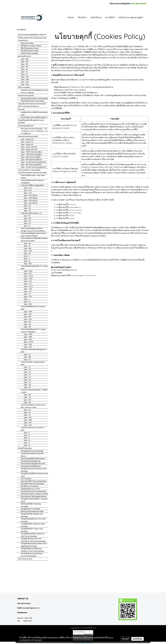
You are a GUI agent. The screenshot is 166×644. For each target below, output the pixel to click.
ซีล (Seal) (21, 109)
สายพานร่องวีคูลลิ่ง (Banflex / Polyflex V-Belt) (34, 391)
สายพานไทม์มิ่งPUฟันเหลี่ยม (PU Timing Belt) (34, 267)
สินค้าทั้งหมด (96, 17)
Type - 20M (28, 312)
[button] (147, 17)
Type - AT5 (28, 281)
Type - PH (27, 221)
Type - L (27, 259)
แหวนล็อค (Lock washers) (30, 486)
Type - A (27, 443)
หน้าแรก (71, 17)
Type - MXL (28, 264)
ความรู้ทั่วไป (110, 17)
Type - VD (27, 380)
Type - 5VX (28, 190)
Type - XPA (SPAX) (30, 201)
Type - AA (27, 360)
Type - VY (27, 367)
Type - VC (27, 382)
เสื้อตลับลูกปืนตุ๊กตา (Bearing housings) (31, 505)
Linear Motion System (26, 96)
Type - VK (27, 370)
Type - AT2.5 (28, 286)
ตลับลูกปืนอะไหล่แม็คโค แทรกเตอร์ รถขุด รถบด (34, 475)
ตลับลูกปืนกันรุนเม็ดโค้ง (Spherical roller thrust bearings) (32, 535)
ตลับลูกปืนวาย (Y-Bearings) (30, 509)
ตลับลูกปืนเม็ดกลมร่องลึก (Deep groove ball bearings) (32, 555)
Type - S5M (28, 339)
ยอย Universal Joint (25, 559)
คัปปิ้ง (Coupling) (24, 87)
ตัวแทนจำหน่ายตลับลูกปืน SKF (31, 466)
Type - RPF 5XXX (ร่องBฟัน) (31, 157)
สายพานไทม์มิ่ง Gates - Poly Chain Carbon (33, 177)
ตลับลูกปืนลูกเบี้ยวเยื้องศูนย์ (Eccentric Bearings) (31, 121)
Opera (72, 218)
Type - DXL (28, 248)
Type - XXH (28, 251)
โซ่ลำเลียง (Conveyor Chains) (31, 46)
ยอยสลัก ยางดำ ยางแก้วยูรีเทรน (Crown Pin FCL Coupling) (34, 91)
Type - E (27, 433)
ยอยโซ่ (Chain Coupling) (29, 53)
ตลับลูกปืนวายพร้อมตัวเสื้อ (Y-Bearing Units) (34, 500)
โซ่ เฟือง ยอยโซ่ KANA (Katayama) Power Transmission (32, 39)
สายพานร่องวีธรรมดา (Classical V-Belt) (33, 429)
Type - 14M (25, 59)
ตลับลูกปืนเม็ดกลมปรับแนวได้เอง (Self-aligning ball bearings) (34, 545)
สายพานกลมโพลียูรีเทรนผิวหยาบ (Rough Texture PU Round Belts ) (33, 230)
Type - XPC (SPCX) (30, 195)
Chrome (73, 205)
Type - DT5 (28, 274)
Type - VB (27, 385)
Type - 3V (24, 74)
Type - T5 (27, 294)
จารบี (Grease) (26, 479)
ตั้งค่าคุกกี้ (125, 639)
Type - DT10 (28, 271)
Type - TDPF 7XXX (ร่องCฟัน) (31, 152)
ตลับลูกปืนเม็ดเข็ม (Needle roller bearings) (32, 515)
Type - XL (27, 261)
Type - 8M (24, 62)
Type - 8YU (28, 319)
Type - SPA (25, 82)
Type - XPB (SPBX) (30, 198)
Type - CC (27, 354)
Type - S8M (28, 337)
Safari (72, 207)
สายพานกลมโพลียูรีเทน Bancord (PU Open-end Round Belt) (33, 235)
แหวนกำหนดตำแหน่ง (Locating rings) (33, 491)
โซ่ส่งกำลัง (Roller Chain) (30, 51)
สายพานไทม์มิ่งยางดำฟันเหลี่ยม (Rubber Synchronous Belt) (34, 240)
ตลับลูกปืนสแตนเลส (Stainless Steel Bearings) (34, 470)
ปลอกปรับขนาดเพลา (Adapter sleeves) (34, 494)
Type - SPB (25, 79)
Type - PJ (27, 226)
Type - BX (27, 208)
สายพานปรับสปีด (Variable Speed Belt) (33, 363)
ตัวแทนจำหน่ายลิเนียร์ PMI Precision (33, 459)
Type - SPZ (25, 84)
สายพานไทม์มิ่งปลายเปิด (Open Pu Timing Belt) (32, 182)
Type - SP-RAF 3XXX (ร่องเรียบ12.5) (33, 162)
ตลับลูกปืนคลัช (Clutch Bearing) (32, 451)
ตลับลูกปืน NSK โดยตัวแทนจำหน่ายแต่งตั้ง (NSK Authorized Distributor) (32, 105)
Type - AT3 (28, 284)
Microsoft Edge (75, 213)
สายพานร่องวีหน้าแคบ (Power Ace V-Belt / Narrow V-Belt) (34, 406)
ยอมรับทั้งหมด (138, 639)
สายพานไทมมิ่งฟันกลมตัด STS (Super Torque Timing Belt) (33, 331)
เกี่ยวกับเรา (82, 17)
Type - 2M (27, 327)
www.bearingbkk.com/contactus (84, 276)
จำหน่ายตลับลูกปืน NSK (26, 126)
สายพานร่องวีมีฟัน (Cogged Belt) (32, 185)
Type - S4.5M (28, 342)
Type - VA (27, 387)
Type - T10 (27, 291)
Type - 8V (24, 69)
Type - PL (27, 216)
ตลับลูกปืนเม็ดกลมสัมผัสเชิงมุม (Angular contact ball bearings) (32, 550)
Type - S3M (28, 344)
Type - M (27, 445)
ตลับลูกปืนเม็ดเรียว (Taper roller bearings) (32, 530)
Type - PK (27, 223)
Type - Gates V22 (27, 139)
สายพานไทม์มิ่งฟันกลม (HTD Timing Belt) (33, 308)
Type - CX (27, 206)
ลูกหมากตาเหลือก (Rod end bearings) (34, 481)
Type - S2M (28, 347)
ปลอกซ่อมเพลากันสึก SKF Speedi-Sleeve (32, 455)
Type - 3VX (28, 193)
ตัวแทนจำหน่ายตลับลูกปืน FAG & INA (33, 464)
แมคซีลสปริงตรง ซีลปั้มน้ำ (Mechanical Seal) (34, 114)
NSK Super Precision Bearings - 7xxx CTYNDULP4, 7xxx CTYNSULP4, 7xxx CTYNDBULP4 (34, 131)
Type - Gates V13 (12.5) (29, 147)
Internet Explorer (76, 210)
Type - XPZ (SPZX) (30, 203)
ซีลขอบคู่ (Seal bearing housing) (32, 511)
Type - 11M (27, 395)
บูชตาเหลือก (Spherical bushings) (32, 484)
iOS (80, 207)
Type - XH (27, 253)
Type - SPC (25, 77)
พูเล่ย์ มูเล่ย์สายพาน (24, 56)
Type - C (27, 438)
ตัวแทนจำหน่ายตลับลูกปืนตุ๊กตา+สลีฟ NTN (32, 35)
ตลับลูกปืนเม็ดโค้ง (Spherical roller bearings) (33, 525)
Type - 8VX (28, 188)
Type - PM (27, 218)
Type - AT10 (28, 279)
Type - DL (27, 246)
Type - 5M (24, 64)
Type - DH (27, 243)
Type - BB (27, 357)
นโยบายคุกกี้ (38, 640)
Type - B (27, 440)
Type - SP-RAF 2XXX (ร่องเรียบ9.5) (33, 167)
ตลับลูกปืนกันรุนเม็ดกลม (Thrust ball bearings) (33, 520)
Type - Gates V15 (27, 144)
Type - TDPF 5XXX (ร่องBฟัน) (31, 155)
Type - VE (27, 377)
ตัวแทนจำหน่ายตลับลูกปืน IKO (31, 461)
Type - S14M (28, 334)
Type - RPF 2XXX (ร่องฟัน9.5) (31, 165)
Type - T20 (28, 289)
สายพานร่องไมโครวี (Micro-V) (31, 213)
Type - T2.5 (28, 296)
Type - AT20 (28, 276)
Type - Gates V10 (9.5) (29, 149)
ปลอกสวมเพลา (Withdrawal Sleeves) (34, 496)
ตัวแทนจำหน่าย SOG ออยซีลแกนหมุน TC (34, 117)
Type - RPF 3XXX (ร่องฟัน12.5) (31, 160)
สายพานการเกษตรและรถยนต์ (28, 136)
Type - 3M (24, 67)
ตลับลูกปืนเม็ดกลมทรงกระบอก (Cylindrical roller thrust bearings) (33, 540)
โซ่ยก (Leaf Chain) (27, 43)
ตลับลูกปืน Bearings (25, 448)
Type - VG (27, 372)
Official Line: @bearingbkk (131, 17)
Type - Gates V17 (27, 142)
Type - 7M (27, 397)
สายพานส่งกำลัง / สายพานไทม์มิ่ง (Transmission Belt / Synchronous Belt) (32, 171)
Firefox (72, 216)
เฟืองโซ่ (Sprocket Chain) (30, 48)
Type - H (27, 256)
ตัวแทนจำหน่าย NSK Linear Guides (32, 101)
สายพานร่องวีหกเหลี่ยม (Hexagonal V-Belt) (34, 351)
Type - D (27, 435)
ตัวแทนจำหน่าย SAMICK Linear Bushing (34, 98)
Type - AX (27, 211)
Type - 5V (24, 72)
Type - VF (27, 375)
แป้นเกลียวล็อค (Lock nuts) (30, 489)
